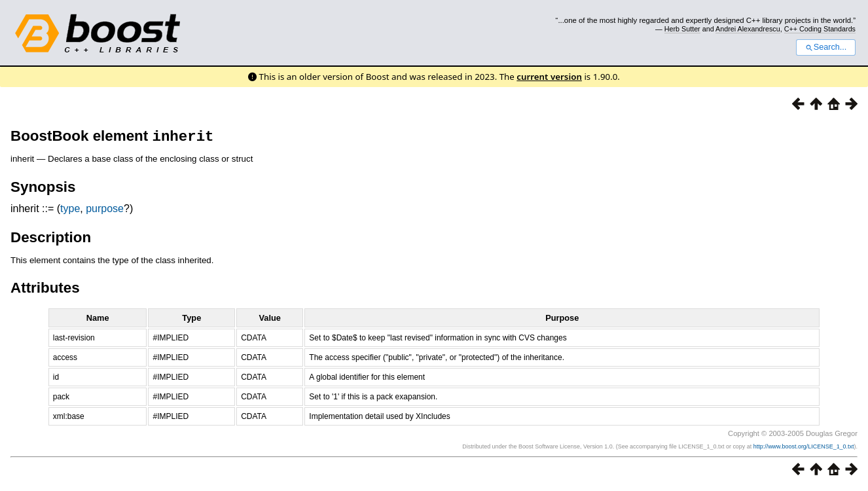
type (70, 211)
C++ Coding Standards (820, 29)
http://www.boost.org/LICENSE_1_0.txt (804, 449)
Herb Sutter (682, 29)
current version (549, 77)
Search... (826, 47)
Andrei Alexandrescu (748, 29)
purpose (105, 211)
